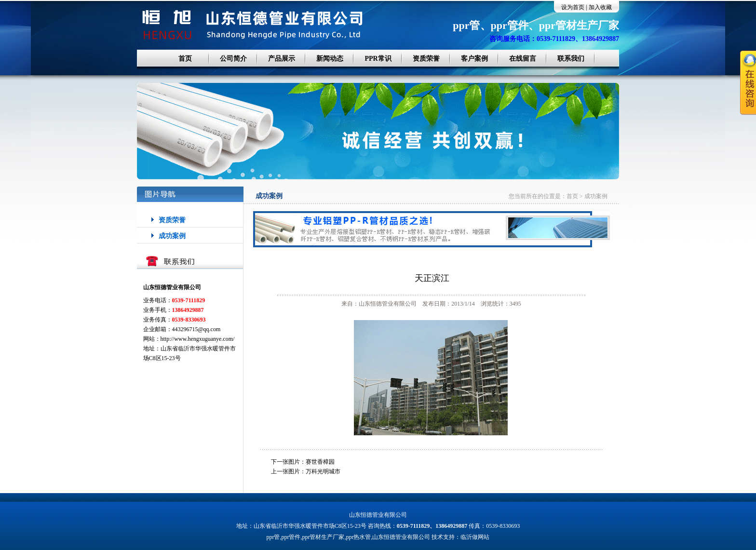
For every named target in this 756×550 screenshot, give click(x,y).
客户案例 (474, 59)
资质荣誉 (426, 59)
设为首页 (573, 7)
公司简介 (233, 59)
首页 (185, 59)
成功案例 (172, 236)
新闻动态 (330, 59)
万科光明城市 (323, 471)
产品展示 (282, 59)
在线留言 (523, 59)
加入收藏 (600, 7)
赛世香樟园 (320, 462)
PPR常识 (378, 59)
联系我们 (571, 59)
